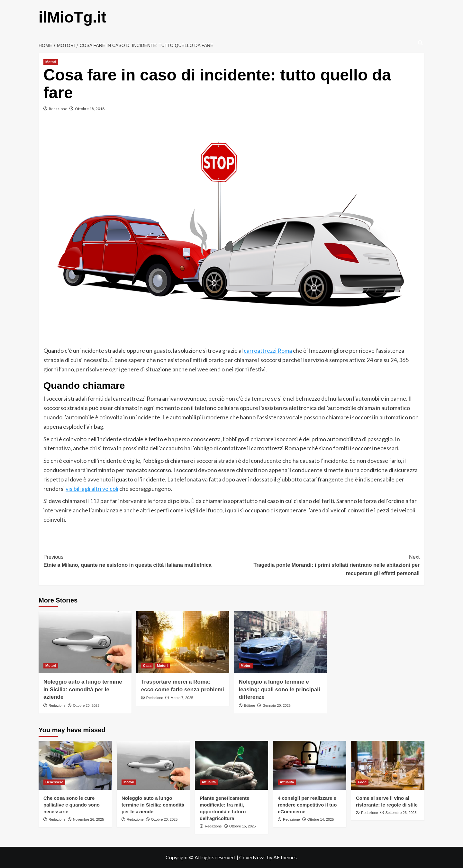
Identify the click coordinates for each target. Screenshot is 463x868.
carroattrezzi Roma (268, 350)
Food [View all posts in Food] (362, 782)
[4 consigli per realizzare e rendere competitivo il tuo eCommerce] (310, 765)
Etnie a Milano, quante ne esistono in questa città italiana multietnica (137, 560)
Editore (250, 705)
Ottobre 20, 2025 (86, 705)
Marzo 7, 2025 (182, 698)
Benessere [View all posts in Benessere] (54, 782)
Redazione (58, 109)
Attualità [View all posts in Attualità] (209, 782)
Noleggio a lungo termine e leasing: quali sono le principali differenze (280, 690)
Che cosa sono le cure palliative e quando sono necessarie (72, 805)
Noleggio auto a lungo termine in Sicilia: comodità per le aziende (83, 690)
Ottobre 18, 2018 (90, 109)
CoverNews (252, 857)
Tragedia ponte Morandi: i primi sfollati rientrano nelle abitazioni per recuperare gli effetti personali (326, 565)
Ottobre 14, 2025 (321, 819)
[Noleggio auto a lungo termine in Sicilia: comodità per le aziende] (85, 642)
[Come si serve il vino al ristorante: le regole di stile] (388, 765)
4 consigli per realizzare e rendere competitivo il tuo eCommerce (307, 805)
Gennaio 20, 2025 (276, 705)
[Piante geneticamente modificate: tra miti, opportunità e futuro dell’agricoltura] (232, 765)
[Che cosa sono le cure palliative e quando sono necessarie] (75, 765)
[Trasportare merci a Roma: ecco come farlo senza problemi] (183, 642)
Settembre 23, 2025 (401, 813)
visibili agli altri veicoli (92, 489)
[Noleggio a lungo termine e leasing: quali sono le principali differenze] (281, 642)
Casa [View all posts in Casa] (147, 666)
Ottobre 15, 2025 (243, 826)
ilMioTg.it (73, 17)
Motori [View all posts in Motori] (51, 62)
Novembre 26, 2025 (89, 819)
